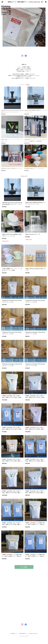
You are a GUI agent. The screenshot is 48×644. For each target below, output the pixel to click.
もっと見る (24, 567)
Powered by (24, 636)
